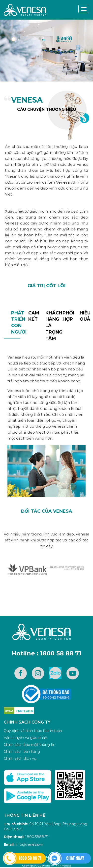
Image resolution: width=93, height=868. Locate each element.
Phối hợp (67, 316)
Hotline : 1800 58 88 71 (46, 653)
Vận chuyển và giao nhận (25, 738)
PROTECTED (25, 711)
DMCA (9, 711)
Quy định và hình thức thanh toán (33, 731)
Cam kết (33, 316)
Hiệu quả (84, 316)
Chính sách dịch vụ (20, 758)
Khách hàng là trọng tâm (50, 326)
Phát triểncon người (16, 322)
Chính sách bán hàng (22, 752)
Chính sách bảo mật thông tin (30, 745)
